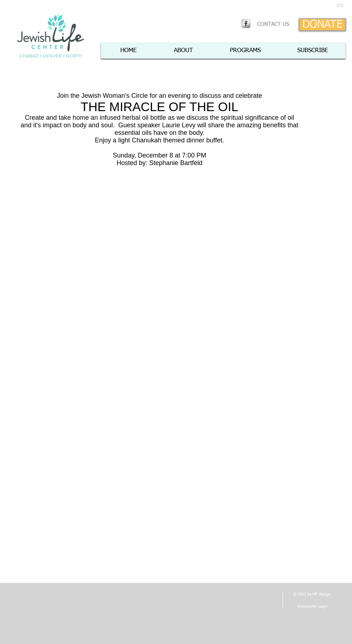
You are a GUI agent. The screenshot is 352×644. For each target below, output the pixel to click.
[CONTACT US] (273, 24)
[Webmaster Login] (312, 607)
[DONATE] (322, 25)
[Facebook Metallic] (246, 24)
